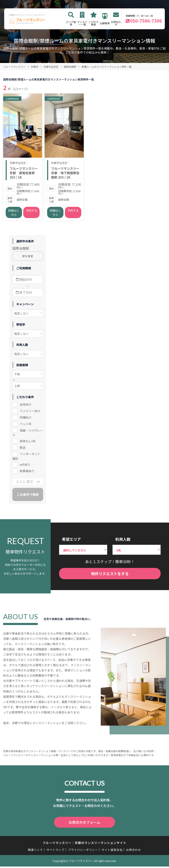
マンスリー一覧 (82, 23)
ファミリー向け (30, 413)
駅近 (23, 450)
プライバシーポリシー (83, 851)
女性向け (26, 407)
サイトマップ (55, 851)
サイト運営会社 (112, 851)
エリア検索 (71, 23)
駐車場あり (27, 473)
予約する (31, 213)
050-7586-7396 (146, 21)
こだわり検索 (94, 23)
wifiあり (25, 467)
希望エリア (71, 542)
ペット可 (26, 426)
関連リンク (35, 851)
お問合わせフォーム (85, 824)
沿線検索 (105, 23)
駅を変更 (28, 258)
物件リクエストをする (110, 576)
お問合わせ (116, 23)
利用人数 (123, 542)
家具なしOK (28, 443)
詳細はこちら (14, 215)
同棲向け (26, 420)
